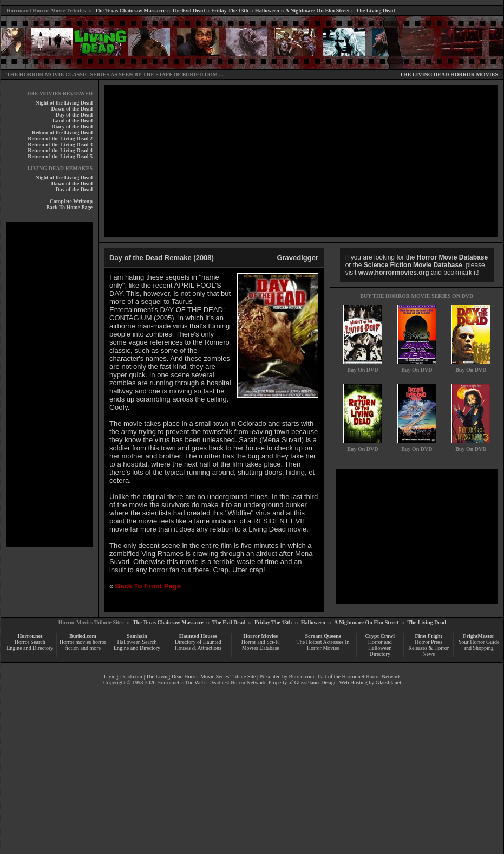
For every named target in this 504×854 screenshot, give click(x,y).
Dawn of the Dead (72, 109)
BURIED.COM (200, 75)
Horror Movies (260, 636)
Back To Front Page (148, 586)
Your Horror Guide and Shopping (479, 645)
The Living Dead (376, 11)
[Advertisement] (49, 384)
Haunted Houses (198, 636)
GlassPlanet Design (316, 682)
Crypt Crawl (380, 636)
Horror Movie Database (452, 257)
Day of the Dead (74, 115)
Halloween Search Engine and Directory (137, 645)
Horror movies (76, 642)
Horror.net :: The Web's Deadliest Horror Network (211, 682)
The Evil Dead (188, 11)
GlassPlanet (388, 682)
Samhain (137, 636)
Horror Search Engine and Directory (30, 645)
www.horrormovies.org (394, 273)
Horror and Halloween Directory (380, 648)
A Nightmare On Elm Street (318, 11)
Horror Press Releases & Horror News (428, 648)
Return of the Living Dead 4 (60, 150)
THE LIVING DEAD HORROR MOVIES (449, 75)
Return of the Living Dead (62, 132)
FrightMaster (479, 636)
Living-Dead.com (123, 677)
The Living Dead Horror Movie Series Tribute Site (201, 677)
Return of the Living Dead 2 (60, 138)
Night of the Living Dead (64, 103)
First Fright (429, 636)
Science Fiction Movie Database (413, 265)
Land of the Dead (73, 121)
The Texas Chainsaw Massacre (130, 11)
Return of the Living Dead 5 (60, 156)
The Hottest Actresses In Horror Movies (323, 645)
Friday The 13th (230, 11)
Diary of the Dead (72, 127)
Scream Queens (323, 636)
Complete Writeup (71, 201)
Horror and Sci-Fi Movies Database (261, 645)
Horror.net (19, 11)
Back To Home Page (69, 207)
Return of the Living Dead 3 (60, 144)
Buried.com (83, 636)
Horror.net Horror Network (372, 677)
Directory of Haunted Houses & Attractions (198, 645)
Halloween (267, 11)
